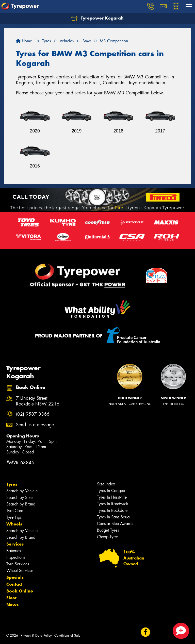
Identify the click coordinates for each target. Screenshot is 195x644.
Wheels (14, 524)
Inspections (16, 557)
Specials (15, 577)
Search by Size (19, 497)
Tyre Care (15, 511)
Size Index (106, 484)
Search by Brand (21, 504)
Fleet (11, 598)
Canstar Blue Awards (115, 524)
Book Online (20, 591)
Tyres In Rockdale (112, 510)
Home (24, 41)
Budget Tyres (108, 530)
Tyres (12, 484)
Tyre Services (18, 564)
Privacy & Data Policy (36, 635)
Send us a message (35, 425)
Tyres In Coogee (111, 491)
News (12, 605)
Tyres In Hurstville (112, 497)
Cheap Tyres (108, 537)
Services (15, 544)
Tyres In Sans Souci (114, 517)
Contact (14, 584)
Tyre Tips (14, 517)
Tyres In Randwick (113, 504)
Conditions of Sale (67, 635)
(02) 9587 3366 (33, 414)
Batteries (14, 551)
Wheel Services (20, 571)
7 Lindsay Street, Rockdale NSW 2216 (38, 401)
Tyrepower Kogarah (97, 18)
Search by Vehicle (22, 491)
